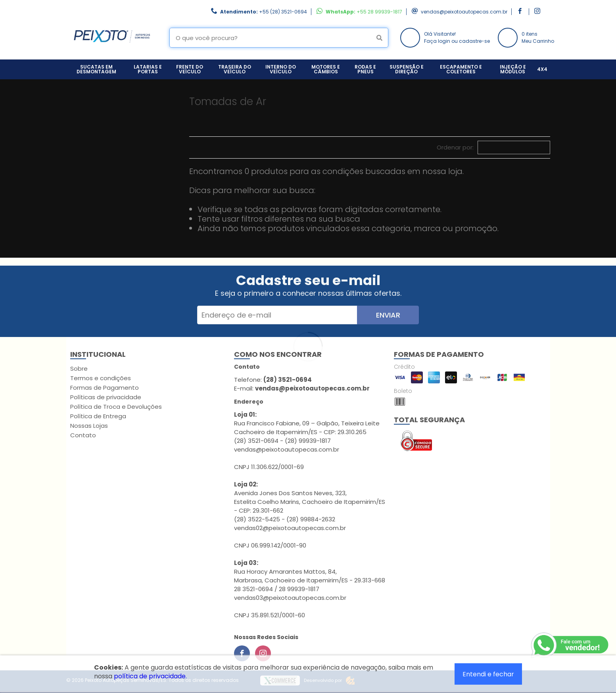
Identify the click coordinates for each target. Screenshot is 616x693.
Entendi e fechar (488, 674)
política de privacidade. (150, 676)
